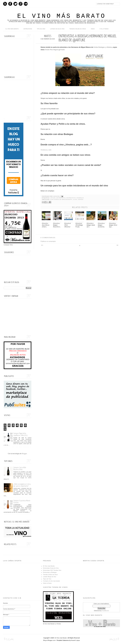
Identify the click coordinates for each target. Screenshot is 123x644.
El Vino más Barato (61, 16)
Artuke (62, 50)
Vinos (93, 29)
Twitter (15, 4)
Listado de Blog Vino (57, 29)
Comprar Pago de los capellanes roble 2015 (20, 434)
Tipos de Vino (47, 579)
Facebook (10, 4)
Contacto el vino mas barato (51, 581)
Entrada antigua (117, 245)
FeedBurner (105, 611)
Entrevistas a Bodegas (75, 198)
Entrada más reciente (42, 245)
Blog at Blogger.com (49, 640)
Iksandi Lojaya (75, 640)
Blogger (24, 454)
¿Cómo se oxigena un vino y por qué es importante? (22, 485)
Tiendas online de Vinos (78, 29)
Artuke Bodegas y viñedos (103, 47)
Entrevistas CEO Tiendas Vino (52, 570)
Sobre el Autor (47, 583)
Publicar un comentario (48, 241)
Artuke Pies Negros (52, 50)
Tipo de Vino (41, 29)
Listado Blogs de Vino (50, 577)
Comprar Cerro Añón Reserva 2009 (20, 469)
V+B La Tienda (104, 29)
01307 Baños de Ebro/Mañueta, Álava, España (67, 199)
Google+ (21, 4)
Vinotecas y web (46, 150)
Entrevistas (28, 29)
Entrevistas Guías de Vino (51, 568)
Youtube (26, 4)
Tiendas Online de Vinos (50, 575)
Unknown (57, 196)
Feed (5, 4)
